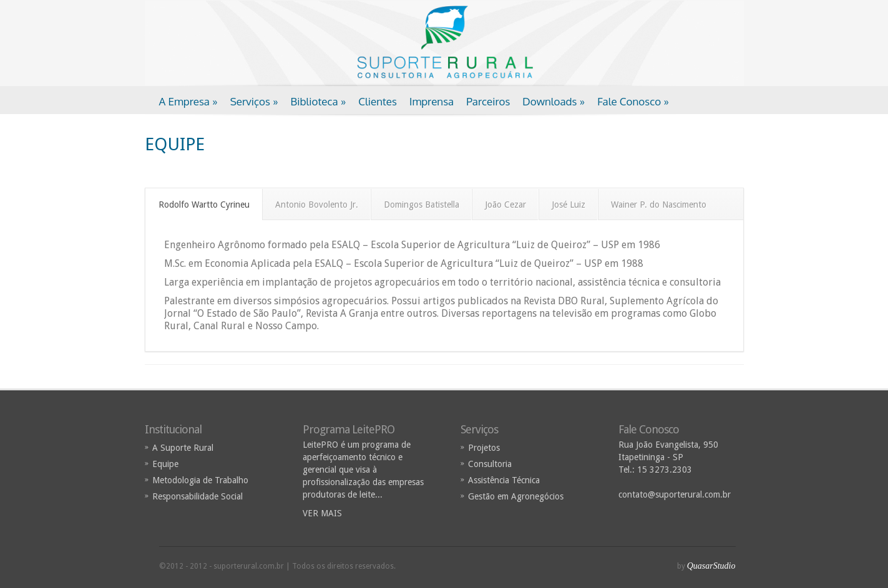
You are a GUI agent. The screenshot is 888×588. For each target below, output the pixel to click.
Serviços (254, 102)
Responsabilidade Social (198, 496)
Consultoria (490, 464)
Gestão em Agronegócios (516, 496)
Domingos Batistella (422, 205)
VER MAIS (322, 513)
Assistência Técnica (504, 480)
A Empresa (188, 102)
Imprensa (432, 102)
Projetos (484, 448)
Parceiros (488, 102)
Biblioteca (319, 102)
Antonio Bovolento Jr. (317, 205)
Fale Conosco (633, 102)
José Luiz (568, 205)
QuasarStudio (711, 566)
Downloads (554, 102)
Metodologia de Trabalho (200, 480)
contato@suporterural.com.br (675, 494)
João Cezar (505, 205)
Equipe (165, 464)
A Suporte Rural (183, 448)
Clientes (378, 102)
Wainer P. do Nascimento (659, 205)
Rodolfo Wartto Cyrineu (204, 205)
